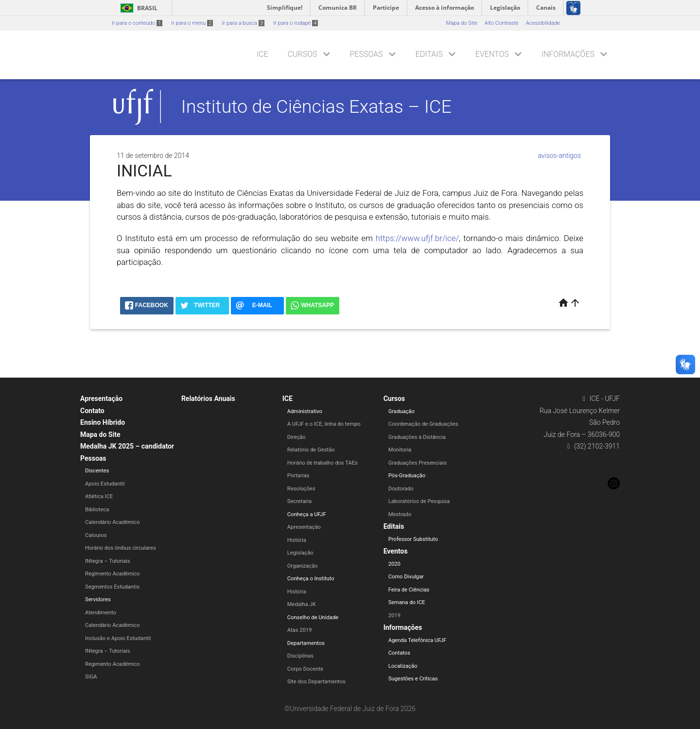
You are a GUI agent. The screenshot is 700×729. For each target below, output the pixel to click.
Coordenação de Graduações (423, 424)
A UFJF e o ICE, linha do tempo (324, 424)
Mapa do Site (461, 23)
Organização (303, 566)
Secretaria (299, 501)
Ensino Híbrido (103, 422)
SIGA (91, 677)
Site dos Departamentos (316, 682)
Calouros (96, 535)
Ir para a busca (243, 23)
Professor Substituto (413, 539)
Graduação (402, 411)
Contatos (399, 653)
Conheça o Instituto (311, 579)
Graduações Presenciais (418, 463)
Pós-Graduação (407, 476)
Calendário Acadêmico (113, 522)
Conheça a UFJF (307, 514)
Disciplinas (300, 656)
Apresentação (101, 399)
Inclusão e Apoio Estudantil (118, 638)
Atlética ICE (99, 496)
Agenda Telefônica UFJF (418, 640)
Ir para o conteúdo (137, 23)
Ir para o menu (192, 23)
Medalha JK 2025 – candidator (127, 446)
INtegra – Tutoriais (108, 561)
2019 (394, 616)
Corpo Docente (305, 669)
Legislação (300, 553)
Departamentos (306, 643)
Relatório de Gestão (311, 450)
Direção (297, 437)
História (297, 540)
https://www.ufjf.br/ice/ (417, 238)
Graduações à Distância (417, 437)
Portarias (298, 476)
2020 (394, 564)
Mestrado (400, 514)
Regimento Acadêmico (113, 574)
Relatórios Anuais (208, 399)
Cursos (303, 54)
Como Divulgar (406, 577)
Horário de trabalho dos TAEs (323, 463)
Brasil (137, 8)
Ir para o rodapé (296, 23)
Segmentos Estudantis (112, 587)
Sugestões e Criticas (413, 679)
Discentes (97, 471)
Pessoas (367, 54)
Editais (429, 54)
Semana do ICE (407, 602)
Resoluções (301, 489)
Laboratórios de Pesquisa (419, 501)
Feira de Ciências (409, 590)
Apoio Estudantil (105, 484)
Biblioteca (97, 510)
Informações (568, 54)
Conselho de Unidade (313, 617)
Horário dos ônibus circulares (121, 548)
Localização (403, 666)
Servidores (98, 599)
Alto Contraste (502, 23)
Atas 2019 (300, 630)
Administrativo (305, 411)
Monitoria (400, 450)
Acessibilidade (543, 23)
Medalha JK (302, 604)
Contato (92, 411)
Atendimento (101, 613)
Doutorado (401, 489)
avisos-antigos (559, 156)
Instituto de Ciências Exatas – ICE (316, 106)
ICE (262, 54)
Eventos (492, 54)
